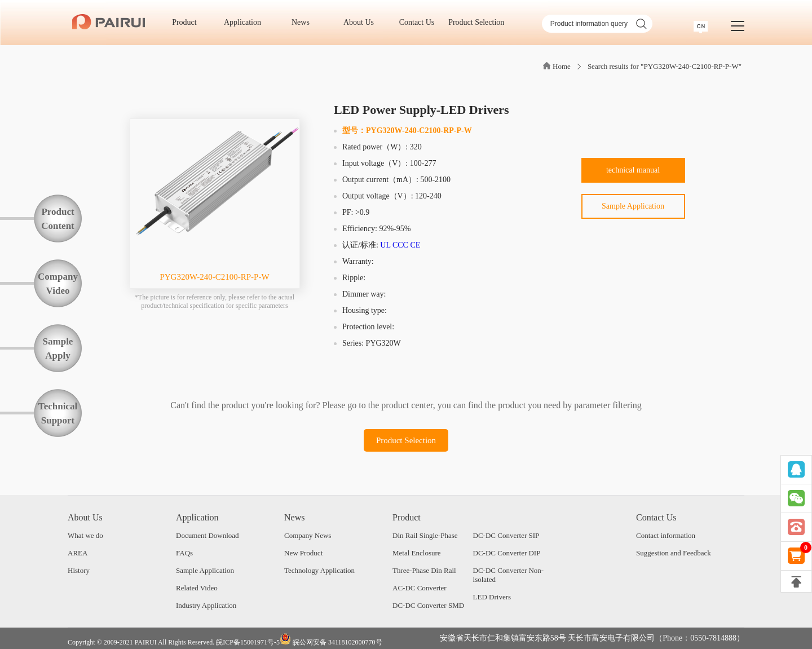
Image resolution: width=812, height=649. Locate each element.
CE (415, 245)
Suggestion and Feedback (674, 553)
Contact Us (421, 22)
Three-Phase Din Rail (424, 570)
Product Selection (476, 22)
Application (246, 22)
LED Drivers (492, 597)
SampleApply (58, 348)
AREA (78, 553)
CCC (400, 245)
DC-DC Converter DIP (507, 553)
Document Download (208, 535)
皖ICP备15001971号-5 (248, 642)
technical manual (633, 170)
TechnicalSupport (58, 413)
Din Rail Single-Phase (425, 535)
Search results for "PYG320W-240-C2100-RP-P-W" (665, 66)
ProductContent (58, 219)
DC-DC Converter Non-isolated (509, 575)
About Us (363, 22)
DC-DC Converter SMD (428, 605)
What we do (85, 535)
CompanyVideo (58, 284)
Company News (308, 535)
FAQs (184, 553)
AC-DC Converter (420, 588)
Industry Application (206, 605)
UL (385, 245)
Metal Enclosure (417, 553)
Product (188, 22)
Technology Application (319, 570)
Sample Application (633, 206)
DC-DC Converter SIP (506, 535)
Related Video (197, 588)
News (304, 22)
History (79, 570)
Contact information (666, 535)
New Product (303, 553)
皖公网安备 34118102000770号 (331, 640)
